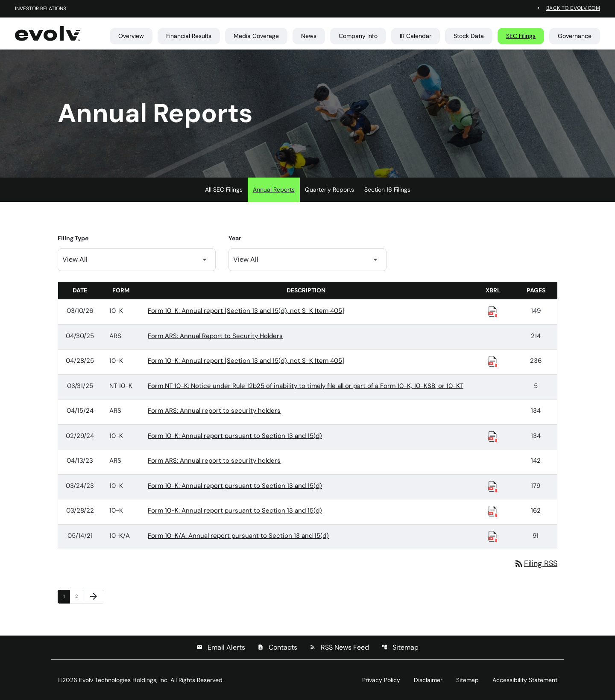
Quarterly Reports (329, 190)
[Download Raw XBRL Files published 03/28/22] (493, 511)
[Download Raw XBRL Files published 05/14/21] (493, 536)
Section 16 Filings (387, 190)
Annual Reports (274, 190)
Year (235, 238)
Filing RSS (536, 563)
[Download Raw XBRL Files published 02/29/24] (493, 436)
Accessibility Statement (525, 680)
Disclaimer (428, 680)
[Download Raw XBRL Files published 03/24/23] (493, 486)
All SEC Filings (224, 190)
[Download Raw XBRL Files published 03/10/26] (493, 311)
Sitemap (400, 647)
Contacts (277, 647)
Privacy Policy (381, 680)
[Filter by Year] (307, 260)
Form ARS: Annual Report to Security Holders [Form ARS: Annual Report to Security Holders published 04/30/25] (215, 336)
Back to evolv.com (573, 8)
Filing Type (73, 238)
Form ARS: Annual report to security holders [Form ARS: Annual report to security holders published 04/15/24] (214, 411)
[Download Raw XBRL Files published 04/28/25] (493, 361)
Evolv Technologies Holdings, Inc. (124, 680)
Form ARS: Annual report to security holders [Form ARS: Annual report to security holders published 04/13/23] (214, 461)
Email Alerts (221, 647)
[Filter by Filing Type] (137, 260)
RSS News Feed (339, 647)
